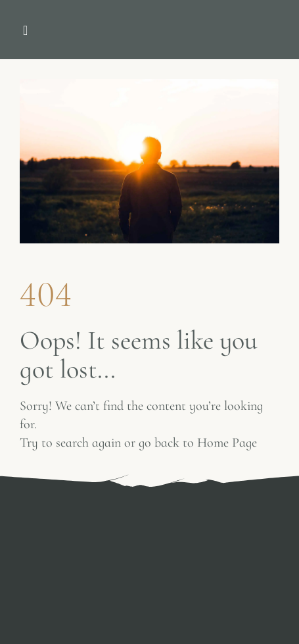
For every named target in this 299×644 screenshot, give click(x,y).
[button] (25, 30)
